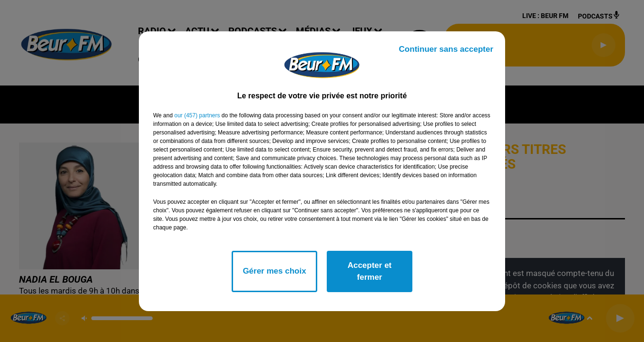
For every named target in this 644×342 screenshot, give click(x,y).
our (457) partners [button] (197, 115)
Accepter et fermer (370, 271)
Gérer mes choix (274, 271)
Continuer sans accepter (446, 49)
